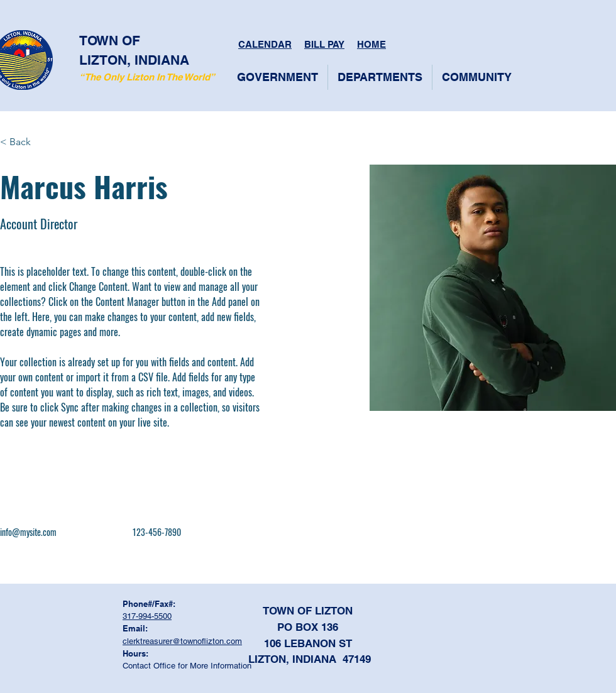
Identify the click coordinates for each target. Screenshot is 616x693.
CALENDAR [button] (265, 44)
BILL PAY (324, 44)
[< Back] (25, 142)
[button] (278, 77)
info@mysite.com (28, 532)
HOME (371, 44)
